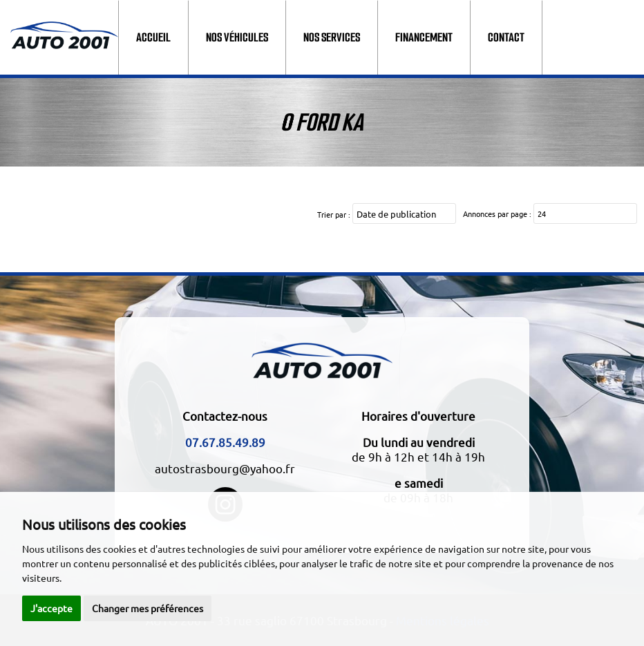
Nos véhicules (237, 37)
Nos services (332, 37)
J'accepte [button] (51, 608)
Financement (424, 37)
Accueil (153, 37)
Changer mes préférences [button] (148, 608)
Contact (506, 37)
